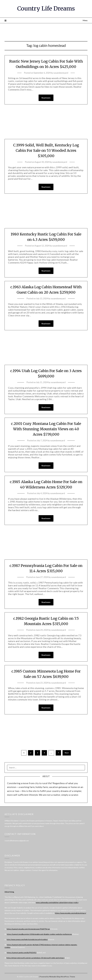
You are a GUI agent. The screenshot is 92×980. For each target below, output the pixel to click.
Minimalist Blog (55, 977)
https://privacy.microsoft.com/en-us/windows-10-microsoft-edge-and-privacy (35, 958)
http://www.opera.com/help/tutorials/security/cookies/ (27, 939)
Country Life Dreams (46, 8)
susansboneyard (61, 73)
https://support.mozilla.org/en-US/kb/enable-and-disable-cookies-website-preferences (39, 934)
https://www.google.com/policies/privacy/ (71, 913)
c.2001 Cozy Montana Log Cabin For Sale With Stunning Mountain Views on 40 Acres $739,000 (46, 429)
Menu (85, 20)
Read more (46, 98)
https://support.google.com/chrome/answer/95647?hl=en (28, 929)
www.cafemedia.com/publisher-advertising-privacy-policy (57, 902)
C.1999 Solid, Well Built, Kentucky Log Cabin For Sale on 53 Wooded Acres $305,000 (46, 150)
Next (67, 753)
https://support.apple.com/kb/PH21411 (22, 953)
